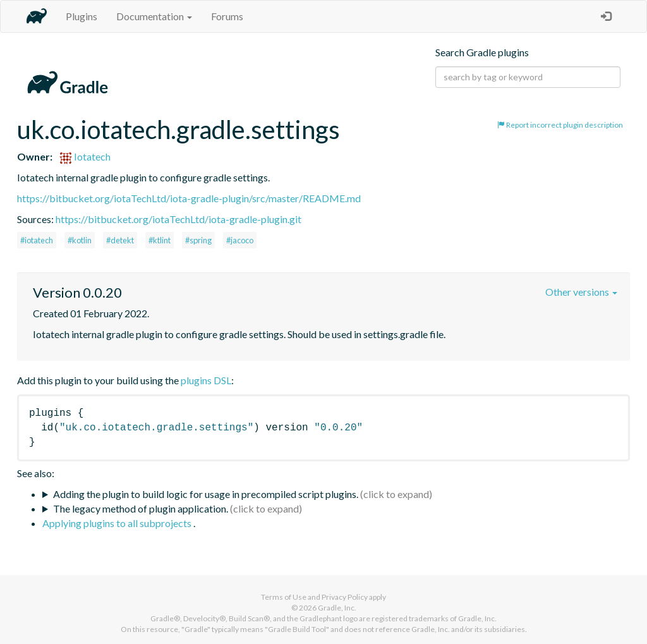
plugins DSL (206, 380)
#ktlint (160, 240)
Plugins (82, 16)
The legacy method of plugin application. (141, 508)
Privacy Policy (345, 597)
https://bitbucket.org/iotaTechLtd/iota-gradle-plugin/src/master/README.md (189, 198)
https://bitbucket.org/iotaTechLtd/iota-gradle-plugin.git (178, 219)
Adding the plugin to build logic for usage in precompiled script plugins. (206, 494)
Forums (227, 16)
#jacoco (240, 240)
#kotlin (80, 240)
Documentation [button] (154, 16)
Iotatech (85, 156)
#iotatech (37, 240)
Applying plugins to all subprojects (118, 523)
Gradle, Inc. (337, 608)
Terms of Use (284, 597)
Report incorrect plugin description (560, 125)
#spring (198, 240)
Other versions (581, 292)
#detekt (120, 240)
